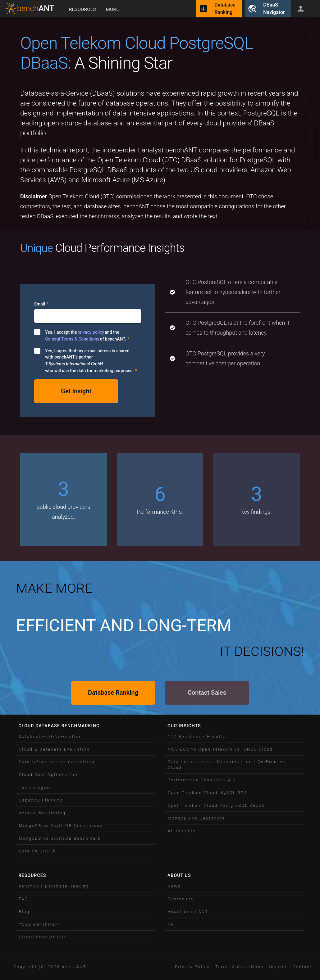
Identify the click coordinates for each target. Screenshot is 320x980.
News (174, 886)
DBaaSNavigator (268, 9)
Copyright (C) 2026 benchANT (50, 967)
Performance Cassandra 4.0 (202, 780)
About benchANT (188, 912)
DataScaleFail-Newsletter (50, 736)
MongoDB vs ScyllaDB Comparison (61, 826)
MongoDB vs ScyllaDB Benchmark (60, 838)
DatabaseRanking (219, 9)
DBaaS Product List (43, 937)
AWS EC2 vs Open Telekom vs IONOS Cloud (220, 749)
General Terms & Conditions (72, 339)
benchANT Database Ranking (54, 886)
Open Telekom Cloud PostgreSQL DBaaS (217, 805)
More (112, 9)
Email (41, 304)
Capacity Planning (41, 800)
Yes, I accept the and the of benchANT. (87, 336)
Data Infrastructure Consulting (57, 762)
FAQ (24, 899)
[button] (86, 736)
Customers (181, 899)
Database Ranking (113, 693)
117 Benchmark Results (197, 736)
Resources (82, 9)
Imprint (278, 967)
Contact (302, 967)
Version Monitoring (42, 813)
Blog (24, 912)
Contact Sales (207, 693)
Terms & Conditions (239, 967)
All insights (182, 831)
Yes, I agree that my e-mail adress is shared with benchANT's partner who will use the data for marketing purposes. (91, 361)
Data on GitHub (38, 851)
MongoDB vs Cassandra (197, 818)
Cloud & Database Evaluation (54, 749)
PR (171, 924)
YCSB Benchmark (40, 924)
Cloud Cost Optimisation (49, 775)
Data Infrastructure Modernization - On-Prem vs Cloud (227, 765)
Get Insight (76, 391)
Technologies (35, 787)
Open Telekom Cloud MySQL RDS (208, 793)
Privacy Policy (192, 967)
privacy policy (91, 332)
